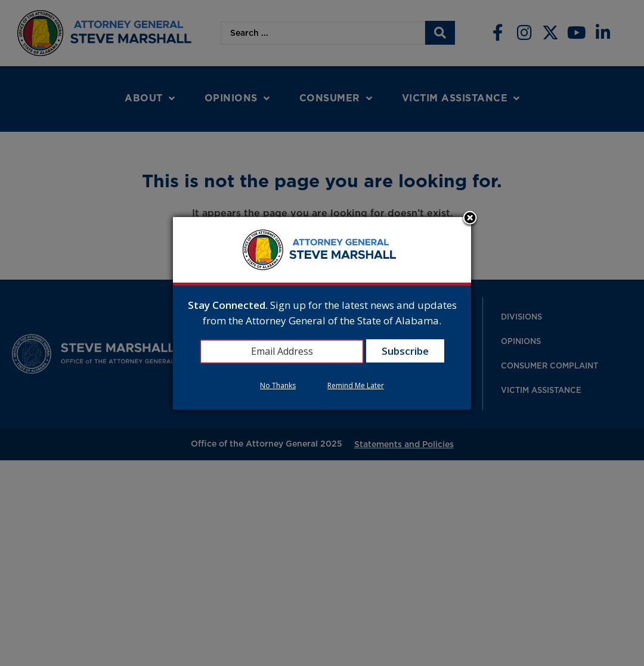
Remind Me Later (356, 385)
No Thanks (278, 385)
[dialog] (322, 313)
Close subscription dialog (470, 219)
